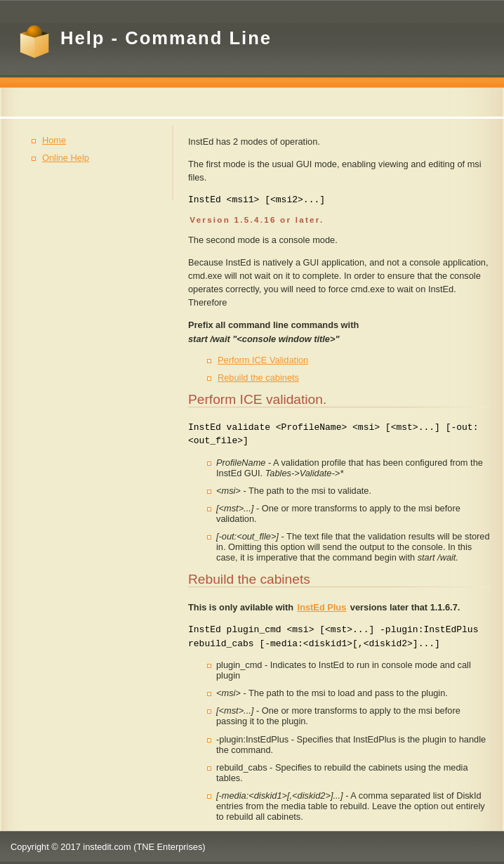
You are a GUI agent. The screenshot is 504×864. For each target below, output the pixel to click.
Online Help (66, 158)
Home (54, 140)
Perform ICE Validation (263, 360)
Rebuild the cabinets (258, 378)
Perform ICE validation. (257, 399)
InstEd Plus (322, 607)
